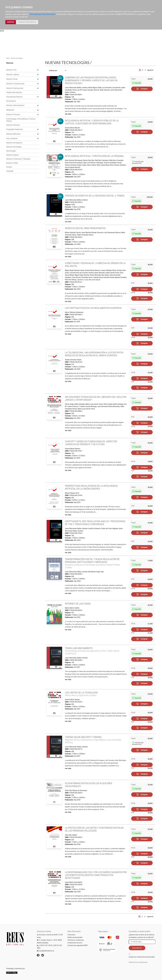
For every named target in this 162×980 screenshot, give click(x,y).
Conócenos (71, 935)
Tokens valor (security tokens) (83, 737)
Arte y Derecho (12, 139)
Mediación (10, 110)
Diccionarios (11, 101)
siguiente (150, 70)
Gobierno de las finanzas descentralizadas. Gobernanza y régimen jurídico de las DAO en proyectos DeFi (91, 80)
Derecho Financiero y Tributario (18, 159)
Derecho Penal (12, 79)
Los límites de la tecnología (81, 693)
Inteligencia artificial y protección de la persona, (94, 156)
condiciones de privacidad (145, 957)
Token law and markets (79, 648)
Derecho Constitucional (15, 84)
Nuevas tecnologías (17, 58)
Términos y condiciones (76, 940)
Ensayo (9, 167)
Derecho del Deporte (14, 143)
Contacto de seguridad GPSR (77, 945)
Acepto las (142, 957)
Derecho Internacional (15, 88)
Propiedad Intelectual (14, 129)
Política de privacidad (75, 937)
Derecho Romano (13, 125)
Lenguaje (10, 171)
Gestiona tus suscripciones (138, 962)
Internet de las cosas (78, 604)
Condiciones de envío (75, 943)
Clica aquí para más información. (43, 14)
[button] (38, 70)
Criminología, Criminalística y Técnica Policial (21, 120)
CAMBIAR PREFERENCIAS (27, 22)
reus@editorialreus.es (45, 951)
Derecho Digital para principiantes (85, 228)
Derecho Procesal (13, 115)
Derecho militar (12, 163)
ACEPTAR (11, 22)
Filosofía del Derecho (14, 97)
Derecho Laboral (13, 74)
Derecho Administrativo (15, 105)
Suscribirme (137, 948)
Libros (8, 58)
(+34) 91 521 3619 (44, 945)
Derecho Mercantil (13, 134)
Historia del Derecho (14, 92)
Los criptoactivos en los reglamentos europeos (93, 308)
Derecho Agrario (13, 155)
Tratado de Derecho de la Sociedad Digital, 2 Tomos (95, 196)
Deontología (11, 151)
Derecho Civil (11, 70)
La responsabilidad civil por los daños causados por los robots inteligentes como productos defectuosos (96, 875)
